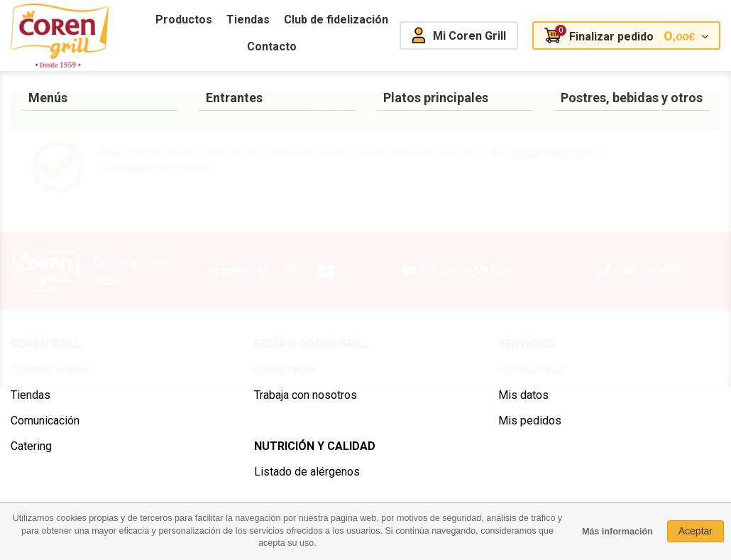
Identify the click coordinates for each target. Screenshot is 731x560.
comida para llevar (551, 152)
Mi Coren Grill (469, 36)
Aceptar (696, 531)
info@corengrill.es (467, 270)
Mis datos (523, 395)
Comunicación (45, 421)
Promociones (532, 369)
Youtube (326, 271)
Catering (31, 446)
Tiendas (31, 395)
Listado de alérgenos (307, 472)
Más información (617, 532)
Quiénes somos (50, 369)
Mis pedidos (530, 421)
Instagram (291, 271)
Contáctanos (285, 369)
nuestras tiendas (170, 167)
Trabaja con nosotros (306, 395)
